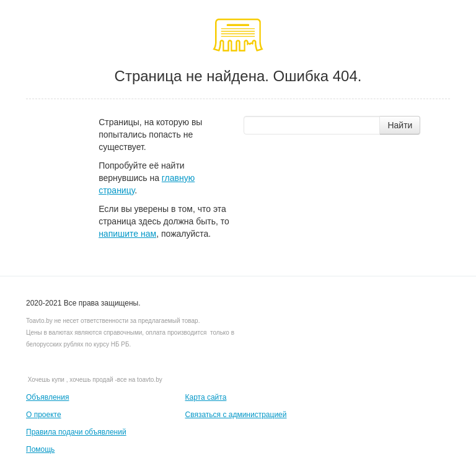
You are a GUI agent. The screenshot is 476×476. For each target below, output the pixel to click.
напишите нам (127, 234)
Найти (400, 125)
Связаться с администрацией (236, 415)
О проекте (44, 415)
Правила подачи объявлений (76, 432)
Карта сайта (206, 397)
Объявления (47, 397)
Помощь (40, 449)
